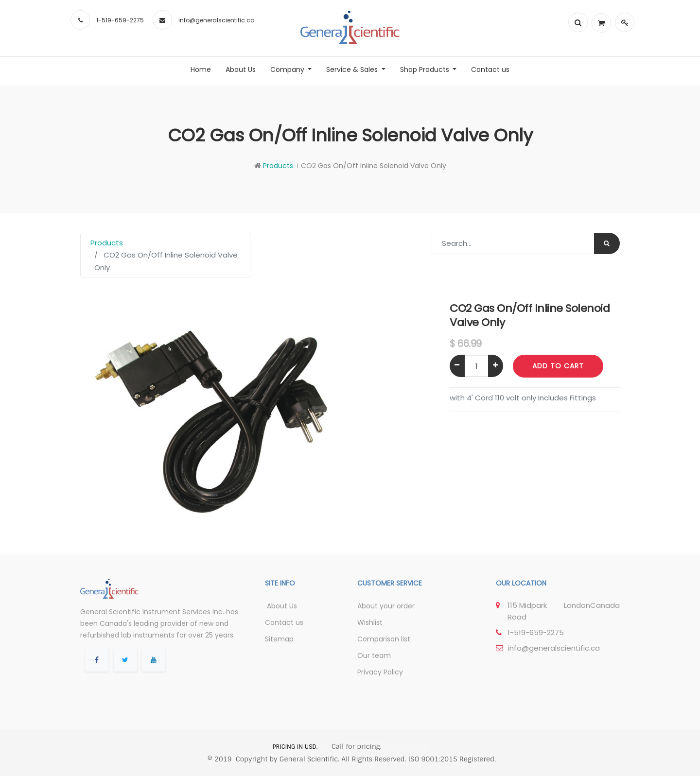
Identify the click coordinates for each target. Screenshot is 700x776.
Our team (374, 655)
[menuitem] (201, 69)
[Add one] (496, 366)
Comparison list (384, 639)
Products (278, 166)
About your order (386, 606)
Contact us (284, 622)
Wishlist (370, 622)
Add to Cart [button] (558, 366)
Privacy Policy (380, 672)
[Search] (607, 243)
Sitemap (279, 639)
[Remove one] (457, 366)
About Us (281, 606)
